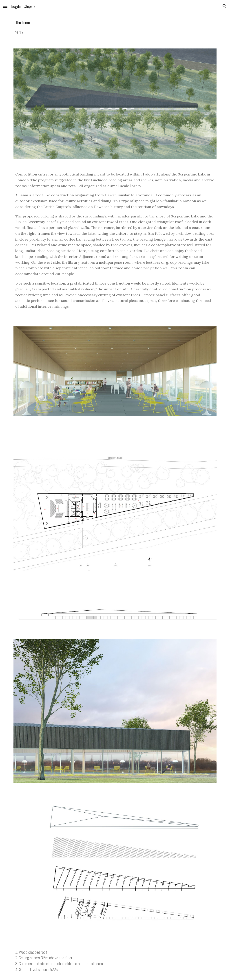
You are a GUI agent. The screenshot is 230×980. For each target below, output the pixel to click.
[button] (5, 6)
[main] (115, 28)
